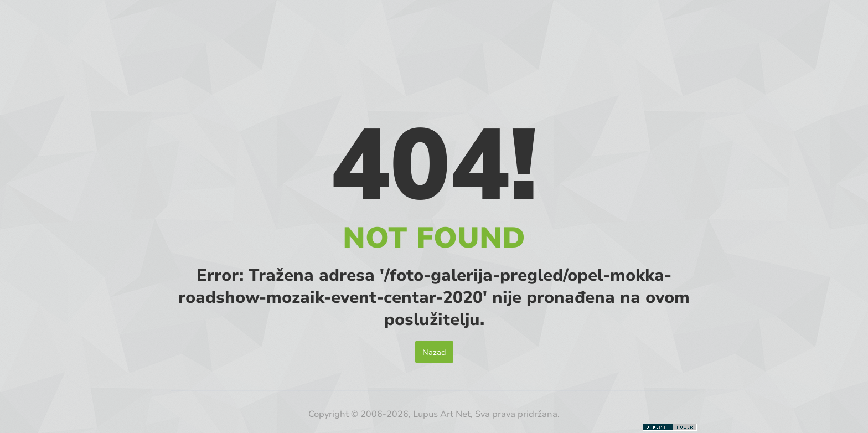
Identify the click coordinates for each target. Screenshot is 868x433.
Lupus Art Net (442, 413)
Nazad (434, 352)
